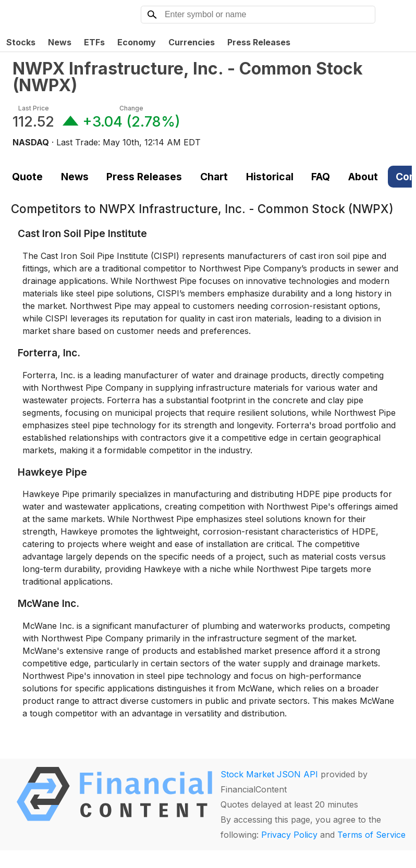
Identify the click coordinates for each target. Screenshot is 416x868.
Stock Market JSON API (269, 774)
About (363, 177)
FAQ (321, 177)
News (60, 42)
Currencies (192, 42)
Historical (270, 177)
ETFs (94, 42)
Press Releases (259, 42)
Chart (214, 177)
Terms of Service (371, 835)
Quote (27, 177)
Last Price (34, 108)
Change (131, 108)
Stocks (21, 42)
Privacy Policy (289, 835)
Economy (137, 42)
